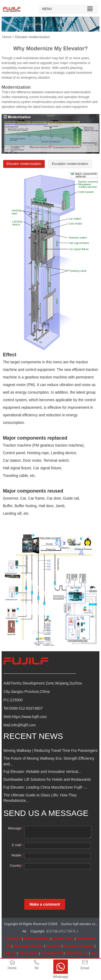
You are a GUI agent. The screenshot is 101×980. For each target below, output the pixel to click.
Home (7, 37)
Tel (36, 968)
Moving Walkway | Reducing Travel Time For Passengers (50, 751)
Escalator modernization (70, 164)
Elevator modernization (24, 164)
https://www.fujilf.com (29, 717)
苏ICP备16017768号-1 (62, 931)
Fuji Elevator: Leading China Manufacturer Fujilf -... (45, 787)
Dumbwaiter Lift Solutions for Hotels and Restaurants (47, 780)
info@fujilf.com (24, 725)
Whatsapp (61, 977)
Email (85, 968)
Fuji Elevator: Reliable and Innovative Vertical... (42, 772)
